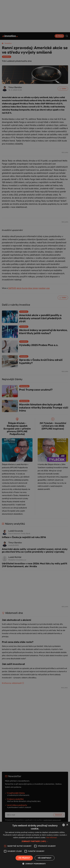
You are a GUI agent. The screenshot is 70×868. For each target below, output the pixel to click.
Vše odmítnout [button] (45, 858)
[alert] (35, 434)
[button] (35, 841)
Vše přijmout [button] (24, 858)
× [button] (67, 825)
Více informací (52, 838)
